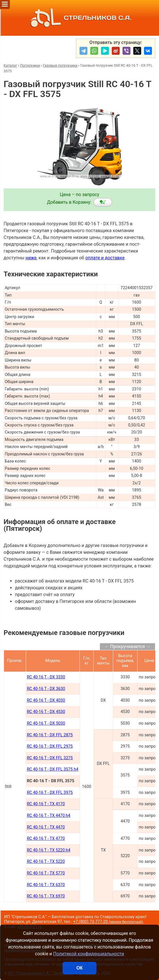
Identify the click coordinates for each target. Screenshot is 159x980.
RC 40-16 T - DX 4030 (46, 700)
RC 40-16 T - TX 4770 (46, 839)
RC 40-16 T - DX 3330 (46, 677)
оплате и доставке (105, 258)
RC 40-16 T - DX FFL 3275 (50, 758)
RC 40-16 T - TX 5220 (46, 862)
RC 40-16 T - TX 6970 (46, 896)
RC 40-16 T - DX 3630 (46, 689)
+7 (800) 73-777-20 (108, 922)
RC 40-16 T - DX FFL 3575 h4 (53, 769)
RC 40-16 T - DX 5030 (46, 723)
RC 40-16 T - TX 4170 (46, 804)
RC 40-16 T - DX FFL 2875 (50, 735)
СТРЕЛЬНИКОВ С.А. (79, 18)
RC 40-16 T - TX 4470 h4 (49, 816)
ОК (79, 968)
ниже (31, 258)
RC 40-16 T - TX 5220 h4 (49, 850)
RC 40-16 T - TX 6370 (46, 885)
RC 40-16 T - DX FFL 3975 (50, 793)
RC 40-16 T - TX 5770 (46, 873)
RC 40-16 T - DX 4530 (46, 712)
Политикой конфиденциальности (89, 954)
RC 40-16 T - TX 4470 (46, 827)
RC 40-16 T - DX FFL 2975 (50, 746)
